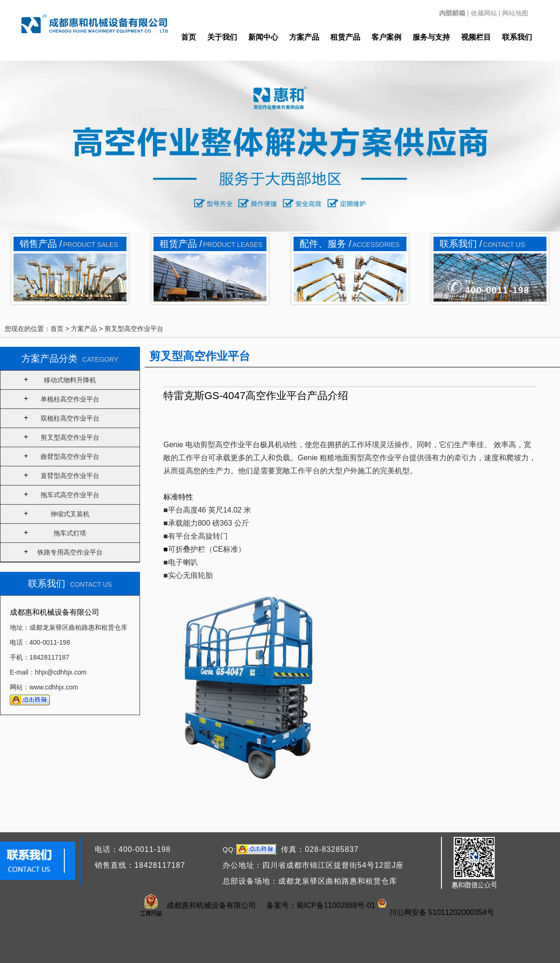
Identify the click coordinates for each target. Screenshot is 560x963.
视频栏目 (476, 37)
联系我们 (517, 37)
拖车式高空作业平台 (70, 495)
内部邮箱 (452, 13)
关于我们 (222, 37)
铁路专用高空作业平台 (70, 552)
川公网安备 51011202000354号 (442, 912)
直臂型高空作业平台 (70, 476)
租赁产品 (345, 37)
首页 (189, 37)
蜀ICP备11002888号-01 (336, 905)
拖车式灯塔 (70, 533)
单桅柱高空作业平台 (70, 399)
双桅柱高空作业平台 (70, 418)
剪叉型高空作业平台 (134, 329)
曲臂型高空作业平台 (70, 457)
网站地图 (515, 13)
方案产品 (304, 37)
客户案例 (386, 37)
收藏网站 (484, 13)
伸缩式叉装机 (70, 514)
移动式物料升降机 (70, 380)
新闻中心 (263, 37)
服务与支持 (431, 37)
